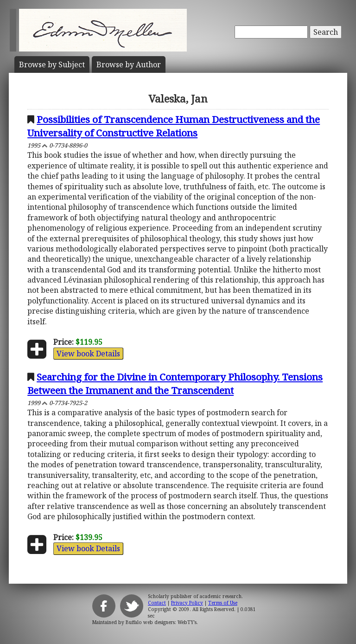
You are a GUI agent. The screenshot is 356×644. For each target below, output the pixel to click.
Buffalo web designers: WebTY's (161, 622)
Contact (157, 603)
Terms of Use (223, 603)
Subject (52, 64)
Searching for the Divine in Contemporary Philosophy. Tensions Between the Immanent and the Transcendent (175, 383)
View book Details (88, 354)
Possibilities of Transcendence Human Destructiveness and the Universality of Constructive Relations (174, 126)
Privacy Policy (187, 603)
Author (129, 64)
